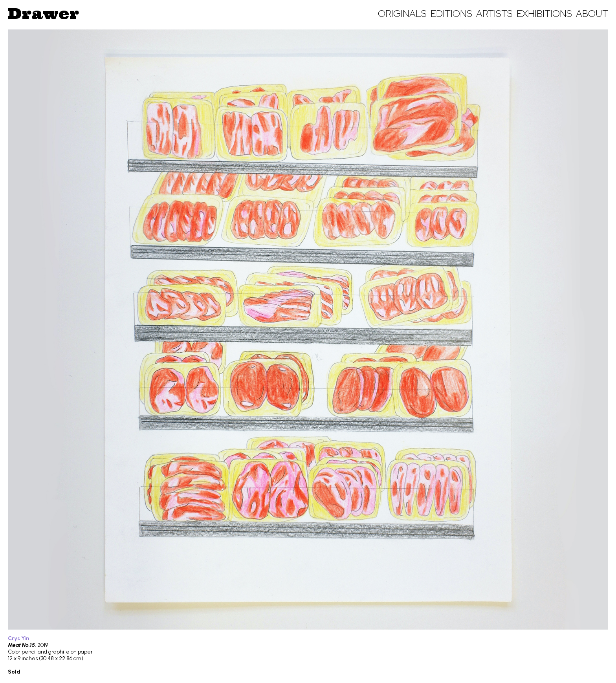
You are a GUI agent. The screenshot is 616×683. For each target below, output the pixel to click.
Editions (451, 14)
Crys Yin (18, 638)
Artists (494, 14)
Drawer (43, 13)
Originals (402, 14)
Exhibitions (544, 14)
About (592, 14)
